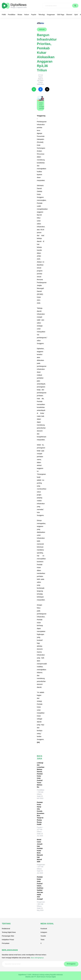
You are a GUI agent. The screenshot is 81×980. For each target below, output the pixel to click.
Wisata (20, 15)
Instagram (44, 932)
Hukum (27, 15)
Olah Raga (61, 15)
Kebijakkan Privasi (8, 940)
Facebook (44, 929)
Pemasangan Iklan (8, 936)
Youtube (43, 936)
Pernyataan (6, 943)
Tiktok (42, 940)
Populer (34, 15)
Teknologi (42, 15)
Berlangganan (71, 964)
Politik (4, 15)
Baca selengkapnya (37, 958)
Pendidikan (12, 15)
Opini (76, 15)
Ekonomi (69, 15)
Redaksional (6, 929)
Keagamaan (51, 15)
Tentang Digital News (9, 932)
